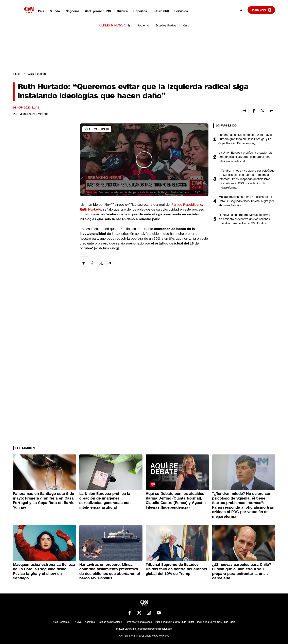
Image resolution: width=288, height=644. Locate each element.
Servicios (181, 11)
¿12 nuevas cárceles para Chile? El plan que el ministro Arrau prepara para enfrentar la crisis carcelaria (242, 571)
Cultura (122, 11)
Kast (186, 25)
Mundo (55, 11)
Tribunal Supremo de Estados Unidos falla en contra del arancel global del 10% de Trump (176, 569)
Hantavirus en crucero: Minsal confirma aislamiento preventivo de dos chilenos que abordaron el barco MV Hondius (244, 219)
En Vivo (78, 622)
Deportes (140, 11)
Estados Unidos (166, 25)
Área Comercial (62, 622)
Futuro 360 (161, 11)
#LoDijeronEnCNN (98, 11)
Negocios (72, 11)
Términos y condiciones (139, 622)
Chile (127, 25)
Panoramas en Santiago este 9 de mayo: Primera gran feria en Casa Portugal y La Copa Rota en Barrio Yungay (245, 139)
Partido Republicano (187, 205)
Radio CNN (261, 10)
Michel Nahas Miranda (34, 114)
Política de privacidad (110, 622)
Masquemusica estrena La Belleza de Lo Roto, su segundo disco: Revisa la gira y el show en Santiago (246, 201)
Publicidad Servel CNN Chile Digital (174, 622)
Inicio (16, 74)
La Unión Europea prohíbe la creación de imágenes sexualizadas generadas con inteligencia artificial (246, 157)
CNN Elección (37, 74)
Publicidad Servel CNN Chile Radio (216, 622)
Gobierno (143, 25)
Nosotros (90, 622)
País (41, 11)
